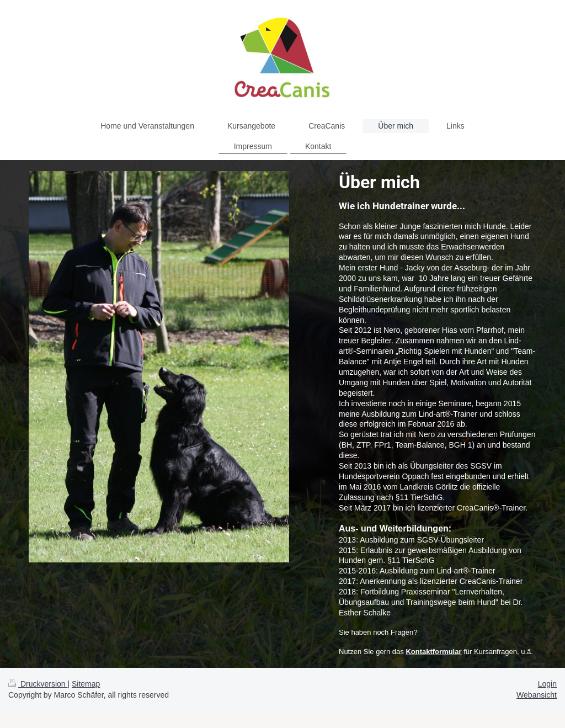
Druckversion (38, 684)
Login (547, 684)
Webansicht (537, 695)
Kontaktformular (433, 652)
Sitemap (86, 684)
